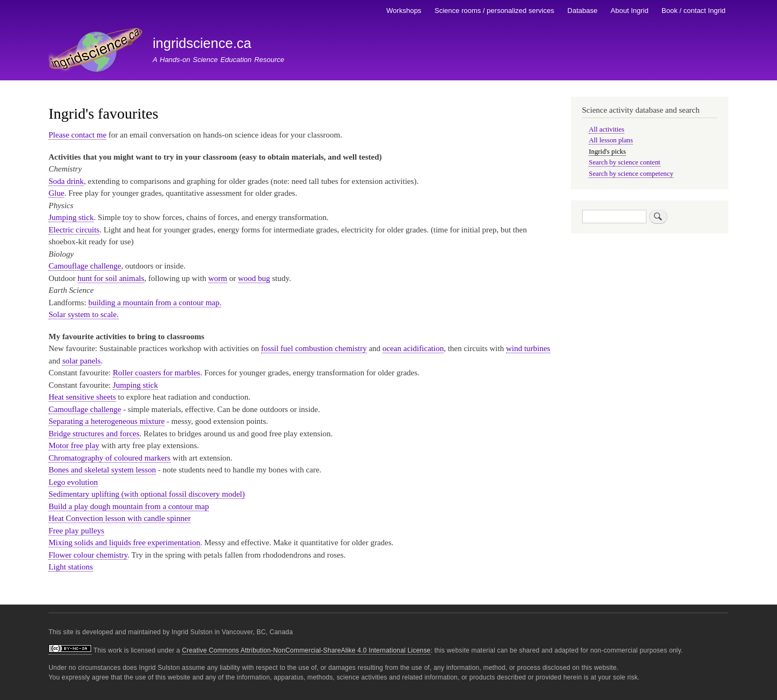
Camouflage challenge (85, 266)
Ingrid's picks (607, 152)
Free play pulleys (76, 531)
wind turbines (528, 348)
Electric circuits (74, 230)
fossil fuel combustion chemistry (314, 348)
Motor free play (74, 445)
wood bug (254, 278)
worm (218, 278)
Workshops (404, 11)
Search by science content (624, 162)
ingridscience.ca (202, 43)
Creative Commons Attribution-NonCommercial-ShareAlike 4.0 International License (306, 650)
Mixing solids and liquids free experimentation (124, 543)
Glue (56, 193)
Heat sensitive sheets (82, 397)
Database (583, 11)
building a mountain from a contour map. (155, 303)
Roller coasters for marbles (156, 373)
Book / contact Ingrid (694, 11)
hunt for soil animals (111, 278)
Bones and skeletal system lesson (102, 470)
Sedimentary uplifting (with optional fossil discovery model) (147, 494)
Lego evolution (73, 482)
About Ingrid (630, 11)
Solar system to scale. (84, 314)
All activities (606, 129)
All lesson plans (611, 140)
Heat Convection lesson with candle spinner (120, 518)
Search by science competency (631, 174)
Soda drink (66, 181)
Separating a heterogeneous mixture (107, 421)
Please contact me (77, 135)
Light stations (71, 567)
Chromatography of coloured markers (110, 458)
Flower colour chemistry (88, 555)
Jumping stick (71, 217)
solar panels (81, 361)
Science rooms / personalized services (494, 11)
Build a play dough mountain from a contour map (129, 506)
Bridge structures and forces (94, 434)
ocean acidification (413, 348)
